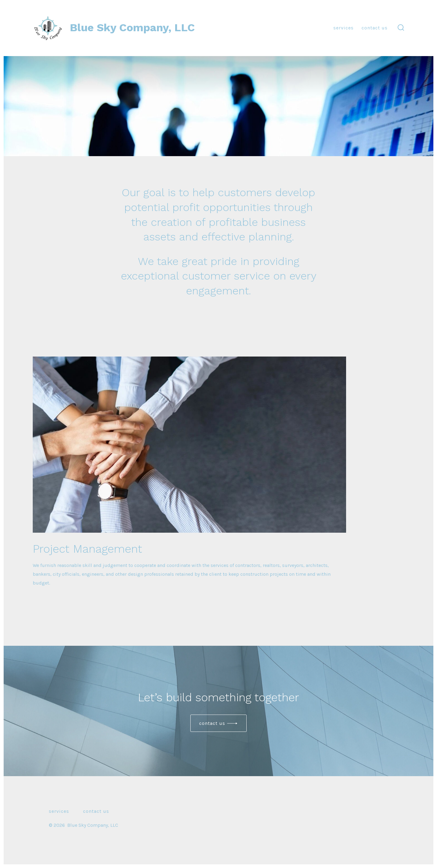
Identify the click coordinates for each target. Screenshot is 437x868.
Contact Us (375, 28)
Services (344, 28)
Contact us (212, 723)
